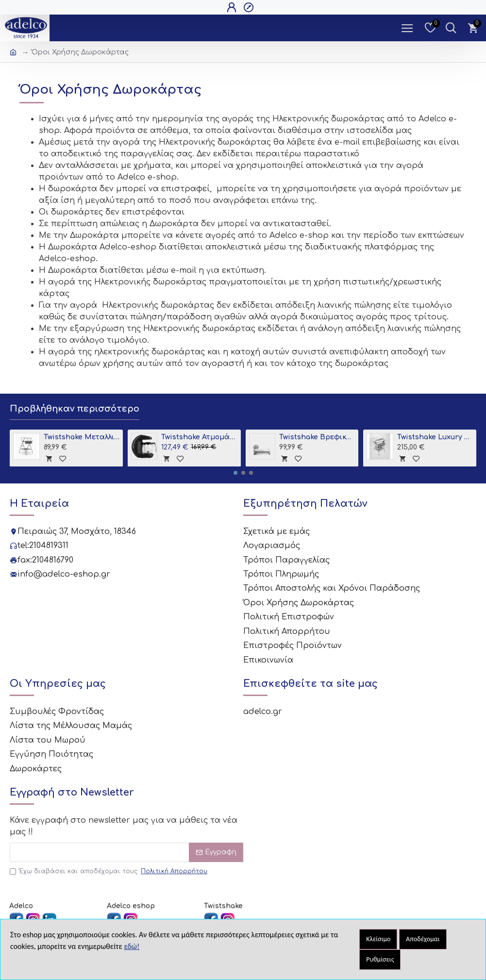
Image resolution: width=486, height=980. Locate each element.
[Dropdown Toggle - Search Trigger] (451, 28)
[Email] (126, 849)
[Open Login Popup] (233, 7)
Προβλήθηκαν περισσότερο (75, 409)
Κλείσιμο (378, 939)
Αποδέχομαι (423, 939)
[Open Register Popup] (250, 7)
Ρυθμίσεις (380, 959)
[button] (235, 473)
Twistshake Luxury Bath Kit (435, 437)
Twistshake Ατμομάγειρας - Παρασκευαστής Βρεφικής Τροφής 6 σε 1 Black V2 (199, 437)
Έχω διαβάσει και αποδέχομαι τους (109, 868)
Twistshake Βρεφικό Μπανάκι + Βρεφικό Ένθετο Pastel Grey (317, 437)
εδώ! (132, 946)
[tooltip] (49, 458)
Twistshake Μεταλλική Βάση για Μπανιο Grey (82, 437)
